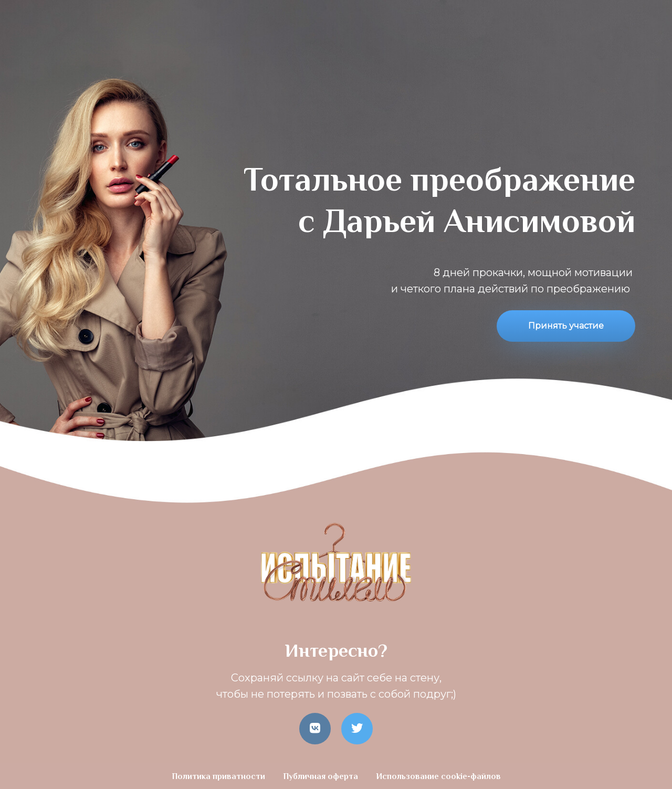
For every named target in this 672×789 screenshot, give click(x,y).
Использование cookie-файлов (438, 777)
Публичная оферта (322, 777)
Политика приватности (219, 777)
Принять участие (566, 326)
